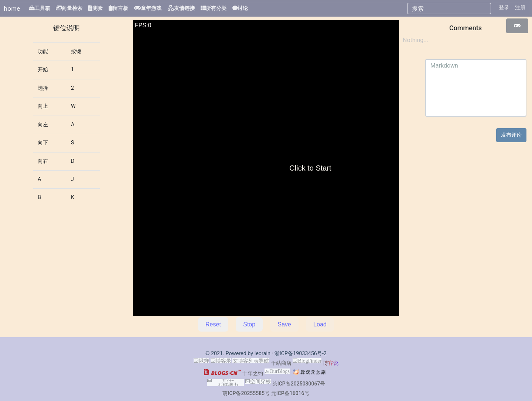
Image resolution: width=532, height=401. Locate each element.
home (12, 8)
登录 (504, 7)
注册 (520, 7)
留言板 (120, 8)
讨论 (243, 8)
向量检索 (72, 8)
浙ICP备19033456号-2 (301, 354)
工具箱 (42, 8)
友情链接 (184, 8)
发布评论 (511, 135)
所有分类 (216, 8)
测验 (98, 8)
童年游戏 (151, 8)
